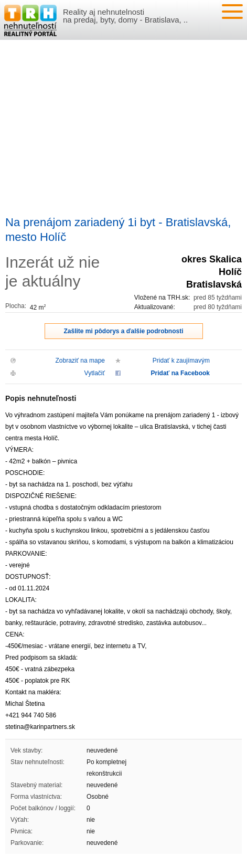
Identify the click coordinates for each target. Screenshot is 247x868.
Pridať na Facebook (180, 373)
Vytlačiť (95, 373)
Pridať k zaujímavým (181, 361)
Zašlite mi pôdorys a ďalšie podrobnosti (124, 331)
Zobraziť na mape (80, 361)
